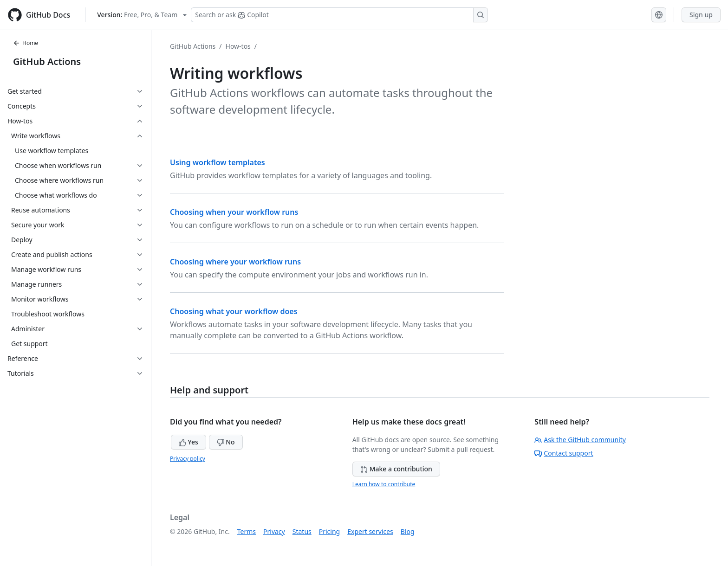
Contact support (564, 453)
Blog (408, 531)
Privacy (274, 531)
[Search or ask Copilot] (339, 15)
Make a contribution (396, 469)
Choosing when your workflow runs (234, 212)
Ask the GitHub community (580, 440)
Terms (247, 531)
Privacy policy (188, 459)
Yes (188, 442)
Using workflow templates (218, 162)
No (226, 442)
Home (26, 43)
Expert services (370, 531)
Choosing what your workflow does (234, 311)
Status (302, 531)
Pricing (329, 531)
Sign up (701, 15)
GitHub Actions (47, 61)
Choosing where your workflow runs (235, 262)
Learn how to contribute (384, 484)
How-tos (238, 46)
